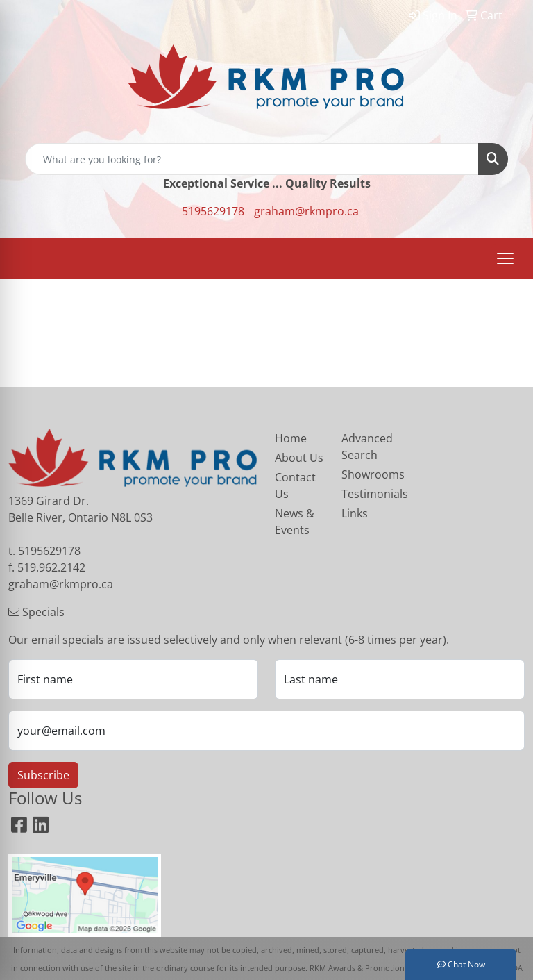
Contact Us (295, 485)
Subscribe (43, 775)
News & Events (295, 522)
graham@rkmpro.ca (306, 211)
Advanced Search (366, 447)
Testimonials (366, 494)
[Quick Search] (252, 159)
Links (355, 513)
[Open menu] (505, 258)
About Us (299, 458)
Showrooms (366, 474)
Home (291, 438)
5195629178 (213, 211)
